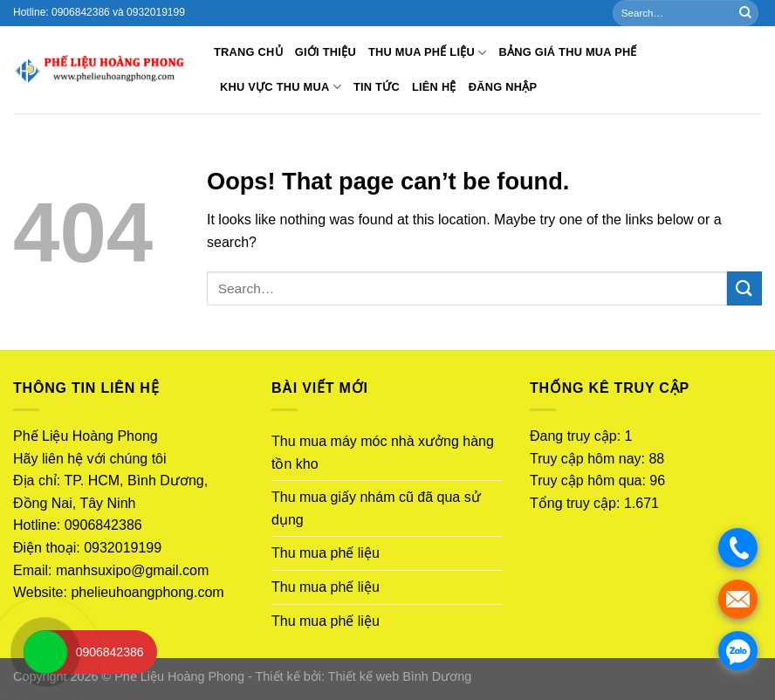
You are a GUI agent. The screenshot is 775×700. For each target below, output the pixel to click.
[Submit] (745, 13)
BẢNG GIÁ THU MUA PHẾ (567, 52)
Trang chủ (248, 52)
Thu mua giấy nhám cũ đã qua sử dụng (376, 508)
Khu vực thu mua (281, 87)
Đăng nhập (503, 87)
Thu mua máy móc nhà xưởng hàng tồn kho (383, 453)
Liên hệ (434, 87)
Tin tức (377, 87)
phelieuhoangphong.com (147, 592)
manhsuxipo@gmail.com (132, 570)
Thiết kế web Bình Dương (400, 676)
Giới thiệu (326, 52)
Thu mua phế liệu (428, 53)
